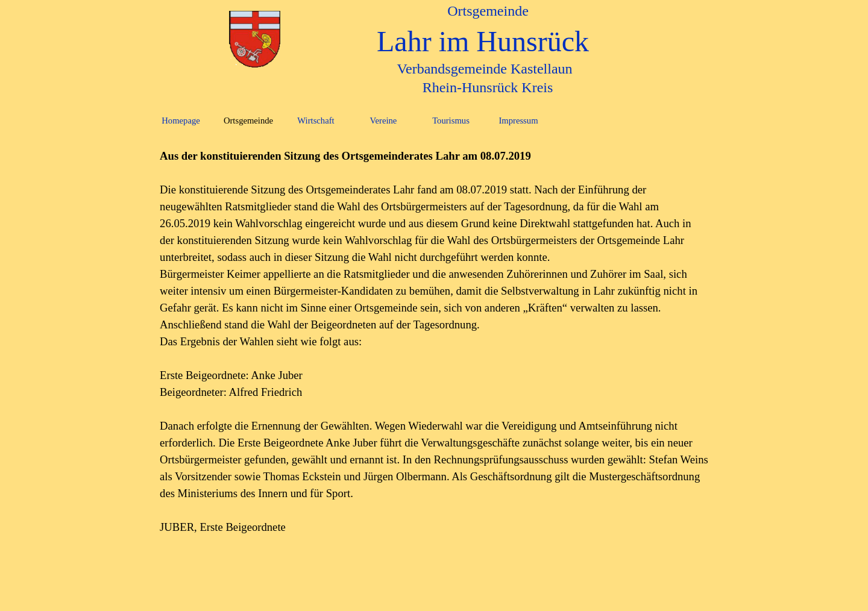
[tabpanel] (434, 342)
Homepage (181, 121)
